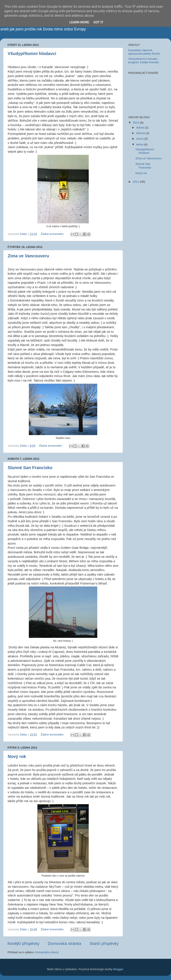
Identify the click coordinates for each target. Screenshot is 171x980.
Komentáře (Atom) (47, 952)
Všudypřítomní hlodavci (32, 54)
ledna (140, 144)
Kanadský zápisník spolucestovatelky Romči (144, 52)
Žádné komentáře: (53, 234)
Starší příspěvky (104, 943)
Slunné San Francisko (30, 468)
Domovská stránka (65, 943)
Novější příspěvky (23, 943)
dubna (141, 128)
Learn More (79, 22)
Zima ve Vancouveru (28, 256)
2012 (136, 123)
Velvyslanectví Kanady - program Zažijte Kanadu (144, 60)
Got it (98, 22)
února (140, 139)
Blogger (118, 969)
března (141, 133)
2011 (136, 182)
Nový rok (17, 756)
